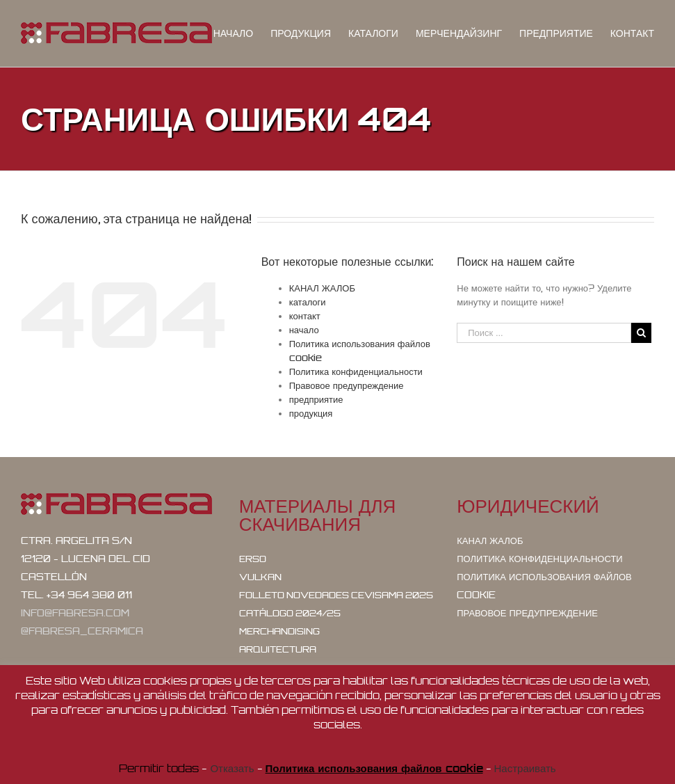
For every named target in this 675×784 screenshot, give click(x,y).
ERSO (253, 559)
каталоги (308, 302)
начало (304, 330)
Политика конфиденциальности (356, 371)
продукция (311, 413)
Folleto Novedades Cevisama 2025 (336, 595)
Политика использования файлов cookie (544, 586)
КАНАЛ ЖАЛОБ (322, 288)
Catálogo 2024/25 (290, 613)
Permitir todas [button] (159, 768)
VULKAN (260, 577)
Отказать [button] (232, 768)
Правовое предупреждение (347, 385)
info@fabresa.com (75, 613)
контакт (305, 316)
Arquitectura (278, 649)
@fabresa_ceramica (82, 631)
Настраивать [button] (525, 768)
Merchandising (279, 631)
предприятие (316, 399)
